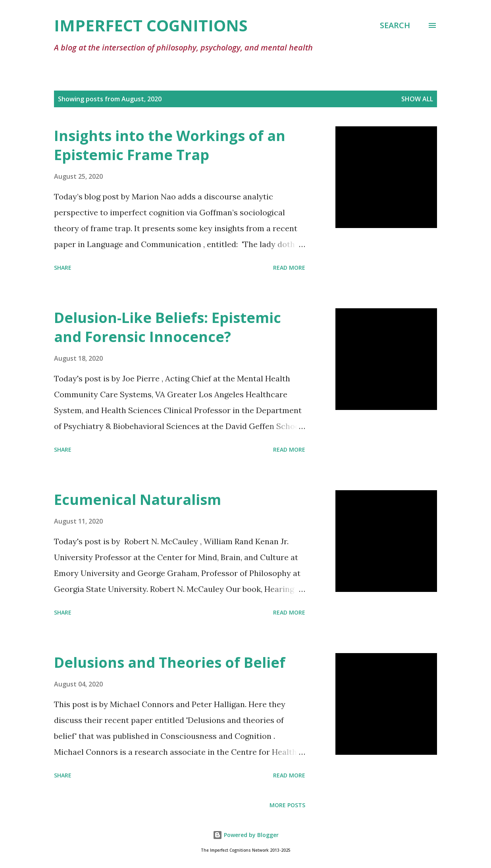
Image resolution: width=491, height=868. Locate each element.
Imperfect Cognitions (151, 25)
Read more (289, 268)
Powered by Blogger (246, 835)
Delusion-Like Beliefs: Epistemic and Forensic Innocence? (168, 327)
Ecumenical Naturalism (138, 500)
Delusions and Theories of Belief (170, 662)
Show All (417, 99)
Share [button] (63, 268)
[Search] (395, 25)
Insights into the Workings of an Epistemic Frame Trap (170, 145)
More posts (287, 805)
